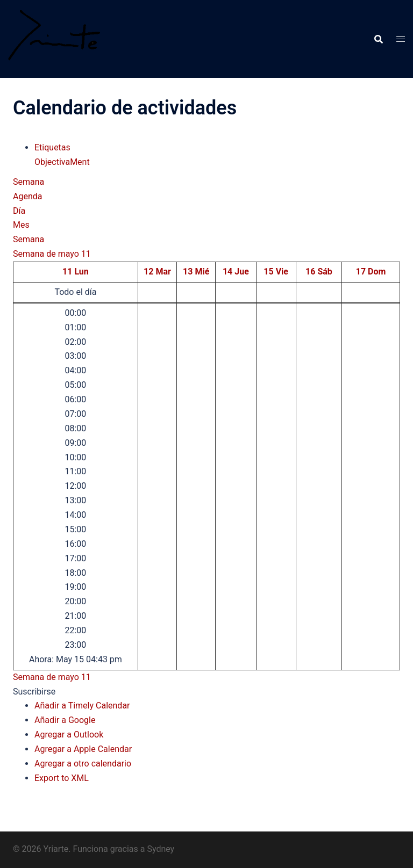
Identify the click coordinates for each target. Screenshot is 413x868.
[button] (34, 692)
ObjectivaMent (62, 162)
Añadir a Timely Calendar (82, 706)
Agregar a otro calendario (83, 764)
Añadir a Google (65, 720)
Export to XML (62, 778)
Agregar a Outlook (69, 735)
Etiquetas (52, 147)
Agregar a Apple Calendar (83, 749)
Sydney (161, 849)
